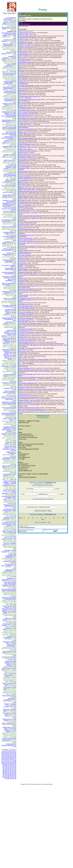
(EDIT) (21, 14)
